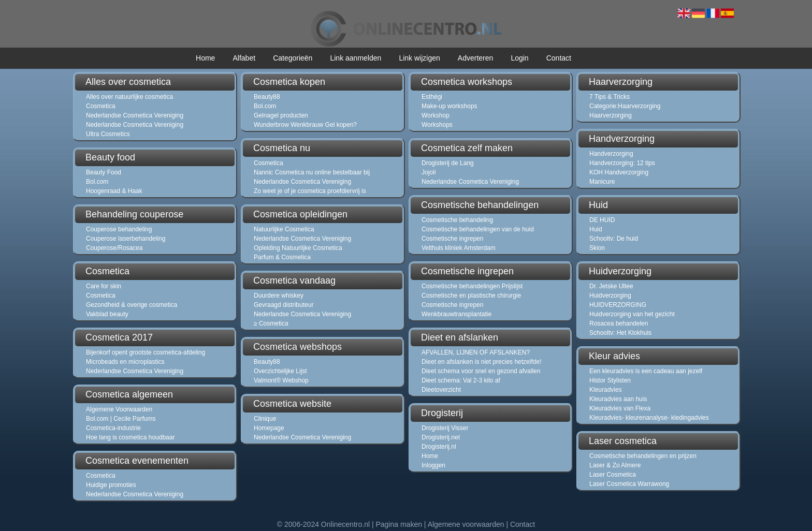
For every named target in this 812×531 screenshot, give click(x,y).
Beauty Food (104, 172)
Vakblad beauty (107, 314)
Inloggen (433, 465)
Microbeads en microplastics (125, 362)
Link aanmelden (356, 58)
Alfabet (244, 58)
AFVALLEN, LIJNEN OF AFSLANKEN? (476, 352)
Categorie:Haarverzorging (625, 106)
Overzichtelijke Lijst (280, 371)
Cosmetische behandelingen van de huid (478, 229)
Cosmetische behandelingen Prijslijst (472, 286)
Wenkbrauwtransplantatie (456, 314)
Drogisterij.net (441, 437)
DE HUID (602, 220)
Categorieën (293, 58)
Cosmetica (101, 106)
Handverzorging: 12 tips (622, 163)
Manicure (602, 182)
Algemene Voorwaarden (119, 409)
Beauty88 (267, 97)
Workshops (437, 125)
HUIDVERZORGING (618, 305)
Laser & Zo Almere (615, 465)
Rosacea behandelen (619, 323)
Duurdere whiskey (279, 296)
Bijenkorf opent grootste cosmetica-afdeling (146, 352)
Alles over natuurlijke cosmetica (129, 97)
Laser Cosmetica (613, 475)
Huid (596, 229)
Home (205, 58)
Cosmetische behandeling (457, 220)
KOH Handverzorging (619, 172)
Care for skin (104, 286)
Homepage (269, 428)
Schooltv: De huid (614, 239)
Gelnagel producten (281, 115)
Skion (597, 248)
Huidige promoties (111, 485)
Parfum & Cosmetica (282, 257)
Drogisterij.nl (439, 447)
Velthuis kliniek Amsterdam (459, 248)
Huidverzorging (610, 296)
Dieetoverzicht (441, 390)
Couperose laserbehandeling (126, 239)
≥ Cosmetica (271, 323)
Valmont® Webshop (281, 380)
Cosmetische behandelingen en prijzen (643, 456)
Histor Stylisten (610, 380)
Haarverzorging (611, 115)
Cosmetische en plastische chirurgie (471, 296)
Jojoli (429, 172)
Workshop (436, 115)
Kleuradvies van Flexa (620, 408)
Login (519, 58)
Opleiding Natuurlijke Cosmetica (298, 248)
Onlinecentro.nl (345, 524)
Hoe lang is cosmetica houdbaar (130, 437)
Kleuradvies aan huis (618, 399)
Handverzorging (611, 154)
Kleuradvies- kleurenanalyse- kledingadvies (649, 418)
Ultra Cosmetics (108, 134)
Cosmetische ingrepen (452, 239)
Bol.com (97, 182)
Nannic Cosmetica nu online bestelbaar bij (312, 172)
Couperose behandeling (119, 229)
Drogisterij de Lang (448, 163)
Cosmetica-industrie (113, 428)
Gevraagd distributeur (284, 305)
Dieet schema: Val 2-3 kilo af (461, 380)
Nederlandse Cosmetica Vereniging (135, 115)
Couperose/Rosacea (114, 248)
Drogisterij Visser (445, 428)
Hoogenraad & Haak (114, 191)
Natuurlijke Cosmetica (284, 229)
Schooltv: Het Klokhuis (620, 333)
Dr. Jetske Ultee (611, 286)
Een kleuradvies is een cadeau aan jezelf (646, 371)
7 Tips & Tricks (610, 97)
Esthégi (432, 97)
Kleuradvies (606, 390)
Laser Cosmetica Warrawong (629, 484)
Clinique (265, 419)
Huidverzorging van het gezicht (632, 314)
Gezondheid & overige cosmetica (132, 305)
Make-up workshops (449, 106)
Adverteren (475, 58)
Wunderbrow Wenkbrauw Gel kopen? (305, 125)
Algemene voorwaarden (466, 524)
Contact (559, 58)
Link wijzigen (419, 58)
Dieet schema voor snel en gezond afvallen (481, 371)
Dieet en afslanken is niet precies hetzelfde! (481, 362)
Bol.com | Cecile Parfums (121, 419)
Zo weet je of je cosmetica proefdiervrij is (310, 191)
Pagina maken (399, 524)
